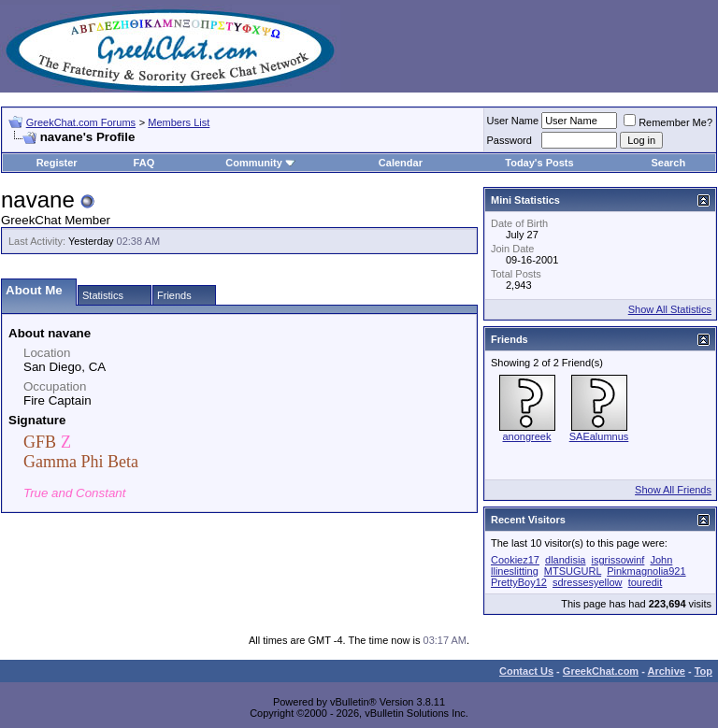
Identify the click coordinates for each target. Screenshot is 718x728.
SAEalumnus (599, 436)
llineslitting (515, 571)
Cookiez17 (515, 560)
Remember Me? (668, 122)
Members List (179, 122)
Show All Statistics (670, 309)
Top (704, 671)
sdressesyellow (588, 582)
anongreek (527, 436)
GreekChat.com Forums (81, 122)
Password (510, 140)
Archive (667, 671)
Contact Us (526, 671)
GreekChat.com (601, 671)
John (661, 560)
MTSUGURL (573, 571)
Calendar (401, 163)
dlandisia (565, 560)
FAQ (144, 163)
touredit (646, 582)
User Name (513, 121)
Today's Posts (539, 163)
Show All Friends (673, 490)
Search (669, 163)
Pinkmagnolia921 (646, 571)
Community (260, 163)
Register (57, 163)
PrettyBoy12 (519, 582)
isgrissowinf (618, 560)
